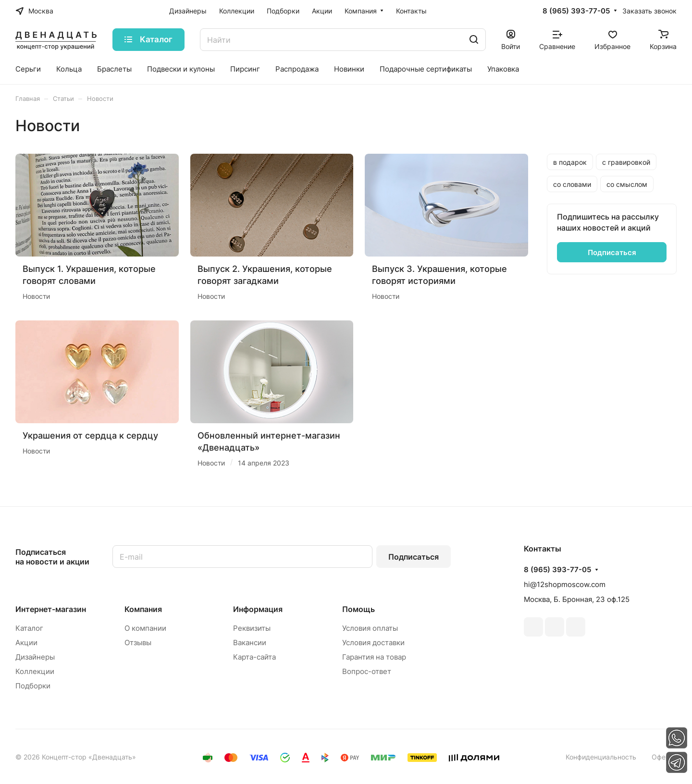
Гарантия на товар (374, 657)
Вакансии (250, 643)
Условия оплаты (370, 628)
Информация (258, 609)
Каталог (29, 628)
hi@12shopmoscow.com (565, 584)
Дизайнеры (35, 657)
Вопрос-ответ (367, 671)
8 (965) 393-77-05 (576, 11)
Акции (26, 643)
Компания (143, 609)
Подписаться (414, 557)
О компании (145, 628)
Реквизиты (252, 628)
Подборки (33, 686)
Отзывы (138, 643)
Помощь (358, 609)
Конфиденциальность (601, 757)
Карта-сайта (254, 657)
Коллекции (35, 671)
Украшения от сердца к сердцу (90, 435)
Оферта (664, 757)
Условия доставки (373, 643)
